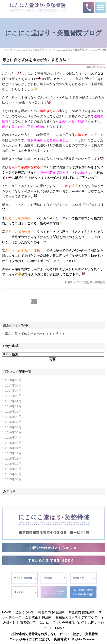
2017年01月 (13, 401)
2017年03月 (13, 396)
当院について (25, 612)
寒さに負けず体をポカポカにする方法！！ (38, 60)
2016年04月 (13, 437)
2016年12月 (13, 406)
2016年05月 (13, 432)
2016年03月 (13, 443)
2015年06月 (13, 479)
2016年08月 (13, 417)
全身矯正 (32, 617)
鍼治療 (47, 617)
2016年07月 (13, 422)
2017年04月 (13, 391)
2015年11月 (13, 458)
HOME (7, 612)
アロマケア (90, 617)
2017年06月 (13, 385)
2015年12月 (13, 453)
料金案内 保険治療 (51, 612)
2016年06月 (13, 427)
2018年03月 (13, 380)
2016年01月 (13, 448)
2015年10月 (13, 464)
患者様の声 (28, 623)
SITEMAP (57, 628)
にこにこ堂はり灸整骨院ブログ (62, 623)
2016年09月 (13, 412)
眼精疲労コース (67, 617)
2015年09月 (13, 469)
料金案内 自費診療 (81, 612)
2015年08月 (13, 474)
